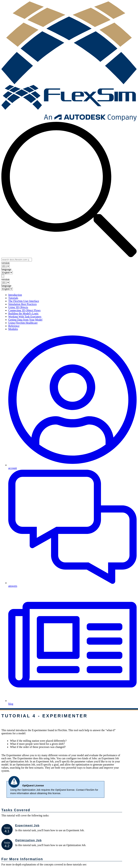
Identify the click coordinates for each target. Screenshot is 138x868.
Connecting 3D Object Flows (24, 310)
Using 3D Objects (18, 307)
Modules (13, 329)
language (6, 269)
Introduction (15, 295)
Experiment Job (27, 825)
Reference (14, 326)
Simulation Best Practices (22, 304)
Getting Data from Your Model (25, 320)
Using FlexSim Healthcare (23, 323)
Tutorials (13, 298)
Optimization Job (28, 840)
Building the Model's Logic (23, 313)
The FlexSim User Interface (24, 301)
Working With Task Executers (25, 317)
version (5, 263)
